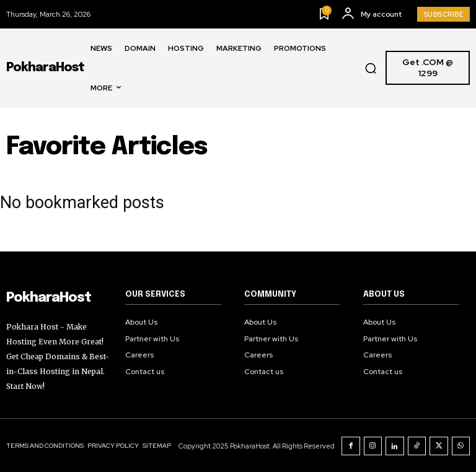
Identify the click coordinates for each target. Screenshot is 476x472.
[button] (371, 68)
